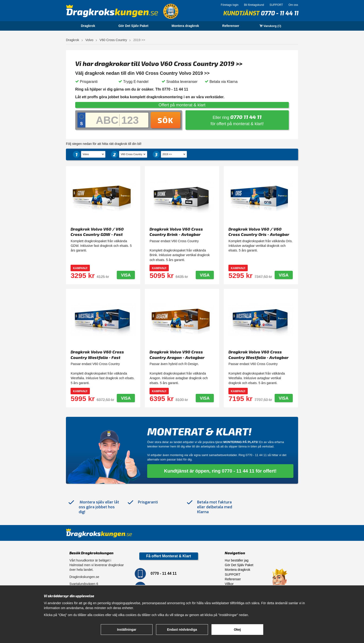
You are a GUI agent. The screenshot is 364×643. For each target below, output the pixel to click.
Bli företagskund (254, 5)
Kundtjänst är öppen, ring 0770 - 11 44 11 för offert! (220, 471)
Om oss (293, 5)
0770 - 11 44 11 (279, 13)
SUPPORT (276, 5)
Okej (237, 630)
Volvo (89, 40)
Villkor (229, 584)
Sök (166, 120)
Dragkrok (88, 26)
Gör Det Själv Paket (133, 26)
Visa (126, 275)
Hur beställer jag (237, 560)
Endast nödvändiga (182, 630)
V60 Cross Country (113, 40)
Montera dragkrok (185, 26)
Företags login (230, 5)
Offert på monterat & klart (182, 105)
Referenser (231, 26)
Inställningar (127, 630)
